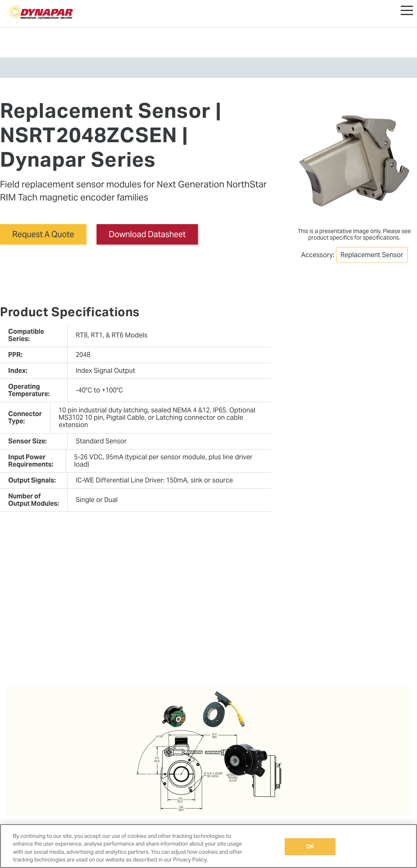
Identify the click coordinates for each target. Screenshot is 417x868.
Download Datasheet (147, 234)
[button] (407, 8)
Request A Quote (43, 234)
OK (310, 847)
